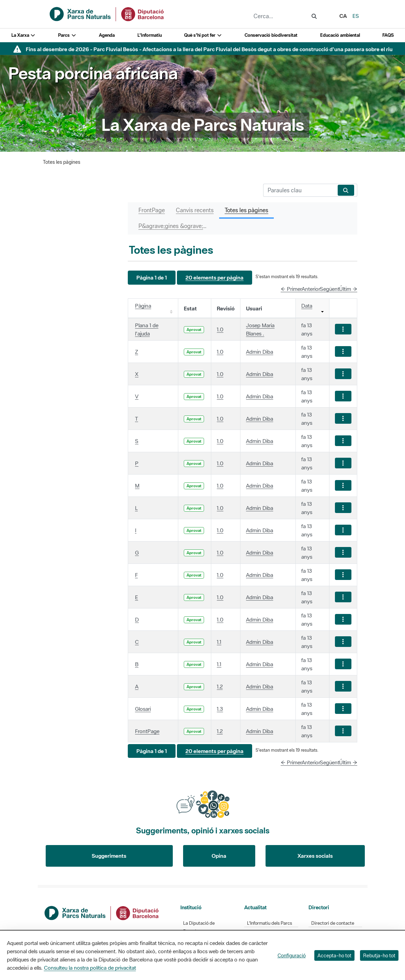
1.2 (220, 686)
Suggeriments (109, 856)
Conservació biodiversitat (271, 35)
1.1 (219, 642)
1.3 (220, 709)
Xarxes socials (315, 856)
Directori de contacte (333, 923)
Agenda (107, 35)
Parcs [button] (67, 35)
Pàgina (143, 306)
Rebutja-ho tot (379, 955)
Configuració (292, 955)
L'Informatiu (150, 35)
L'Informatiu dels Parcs (269, 923)
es (356, 16)
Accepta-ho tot (334, 955)
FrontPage (147, 731)
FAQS (388, 35)
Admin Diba (260, 352)
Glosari (143, 709)
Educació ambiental (340, 35)
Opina (219, 856)
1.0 (220, 329)
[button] (152, 278)
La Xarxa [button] (24, 35)
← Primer (291, 289)
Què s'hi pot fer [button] (203, 35)
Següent (330, 289)
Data (307, 306)
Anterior (311, 289)
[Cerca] (299, 190)
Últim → (348, 289)
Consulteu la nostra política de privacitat (90, 968)
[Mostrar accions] (343, 329)
